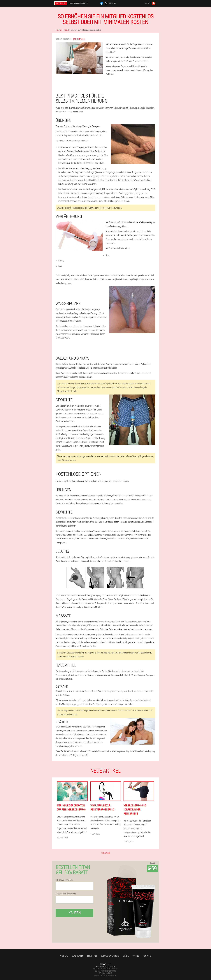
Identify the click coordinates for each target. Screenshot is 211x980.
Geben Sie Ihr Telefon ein (66, 894)
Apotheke (64, 956)
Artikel (136, 956)
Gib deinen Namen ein (65, 880)
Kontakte (147, 956)
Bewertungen (78, 956)
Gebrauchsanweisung (110, 956)
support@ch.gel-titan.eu (105, 967)
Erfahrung (92, 956)
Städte (126, 956)
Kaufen (75, 913)
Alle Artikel (105, 853)
